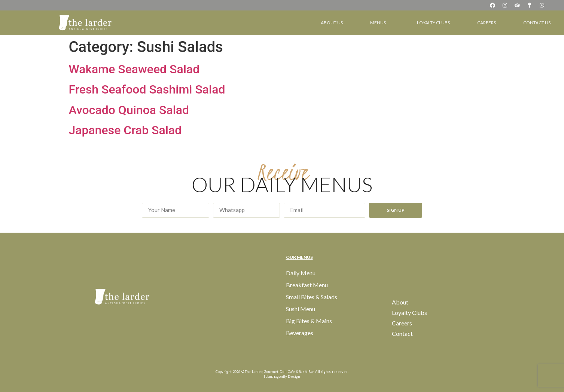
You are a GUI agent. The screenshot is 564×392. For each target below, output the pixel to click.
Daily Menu (301, 273)
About (400, 302)
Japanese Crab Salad (125, 130)
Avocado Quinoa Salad (129, 110)
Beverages (300, 333)
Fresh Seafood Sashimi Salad (147, 89)
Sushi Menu (301, 309)
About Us (332, 23)
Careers (487, 23)
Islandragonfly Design (282, 376)
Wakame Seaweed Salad (134, 69)
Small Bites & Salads (312, 297)
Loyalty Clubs (433, 23)
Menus (380, 23)
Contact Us (537, 23)
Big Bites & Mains (309, 321)
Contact (402, 333)
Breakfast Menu (307, 285)
